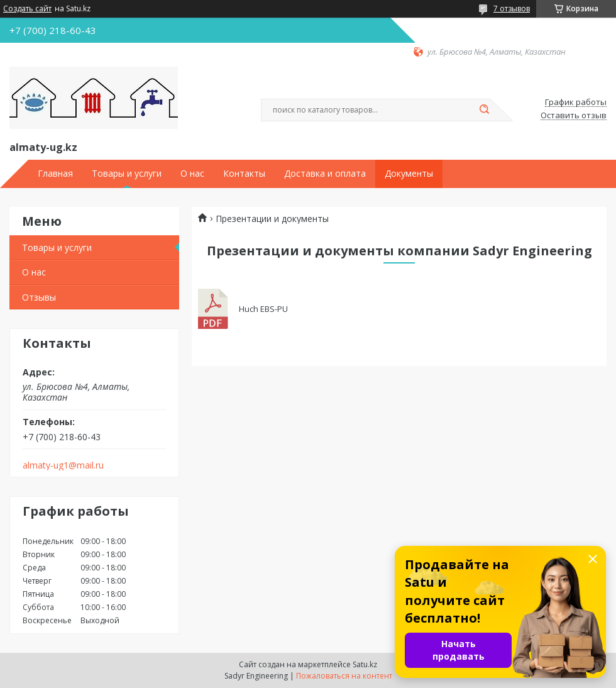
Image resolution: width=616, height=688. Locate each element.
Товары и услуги (127, 174)
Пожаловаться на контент (344, 676)
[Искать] (484, 110)
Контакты (244, 174)
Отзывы (39, 297)
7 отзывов (512, 8)
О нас (192, 174)
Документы (409, 174)
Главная (55, 174)
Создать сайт (27, 9)
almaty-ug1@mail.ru (63, 465)
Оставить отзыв (574, 116)
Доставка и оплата (325, 174)
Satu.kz (365, 664)
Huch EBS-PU (214, 309)
